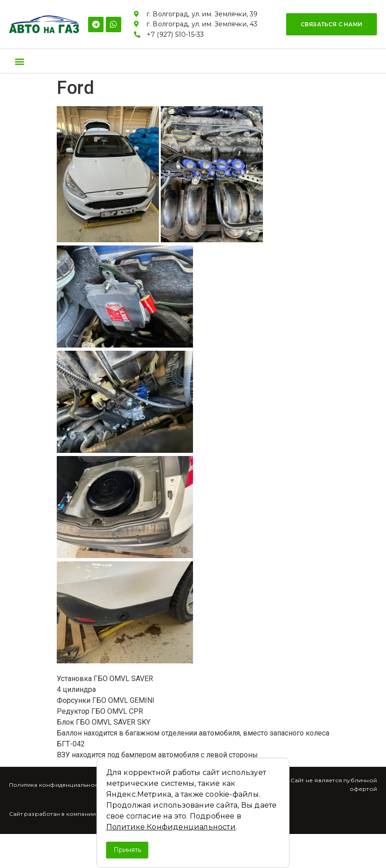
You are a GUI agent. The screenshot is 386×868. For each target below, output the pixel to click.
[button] (332, 24)
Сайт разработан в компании (52, 814)
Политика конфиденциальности (57, 785)
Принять (127, 850)
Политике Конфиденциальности (171, 827)
